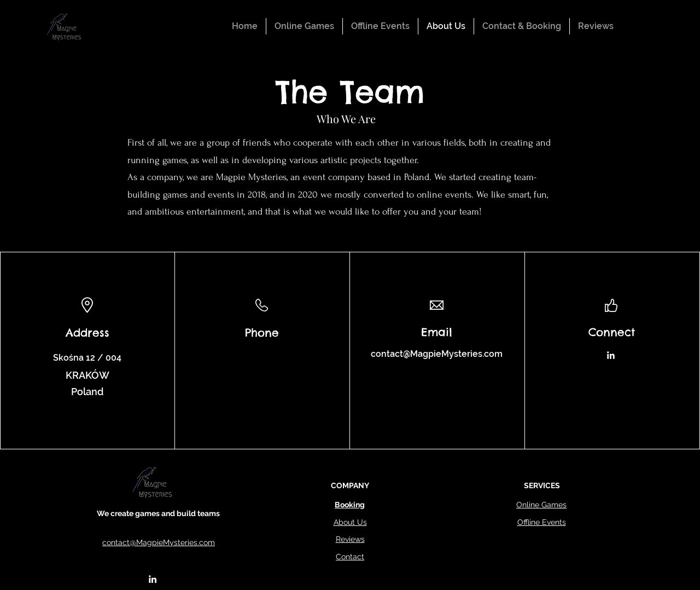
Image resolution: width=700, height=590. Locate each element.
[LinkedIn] (611, 355)
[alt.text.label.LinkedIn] (153, 579)
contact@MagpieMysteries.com (437, 354)
